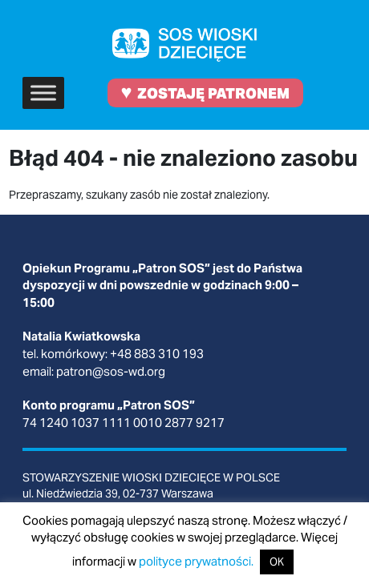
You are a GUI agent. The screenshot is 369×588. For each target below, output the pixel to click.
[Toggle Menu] (43, 93)
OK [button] (277, 562)
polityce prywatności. (196, 561)
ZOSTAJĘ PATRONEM (206, 92)
